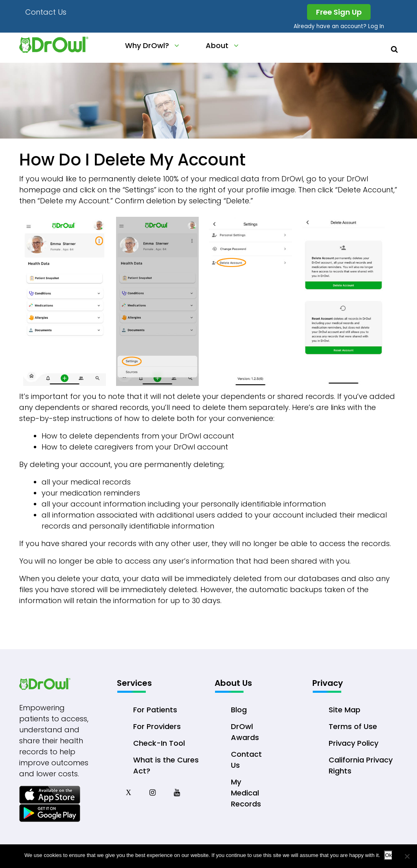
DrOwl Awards (245, 732)
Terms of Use (353, 726)
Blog (239, 710)
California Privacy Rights (361, 765)
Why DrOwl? (147, 45)
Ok (388, 855)
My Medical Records (246, 793)
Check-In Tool (159, 743)
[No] (407, 856)
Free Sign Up (339, 12)
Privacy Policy (353, 743)
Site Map (345, 710)
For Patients (155, 710)
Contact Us (46, 12)
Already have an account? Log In (339, 26)
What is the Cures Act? (166, 765)
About (217, 45)
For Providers (157, 726)
